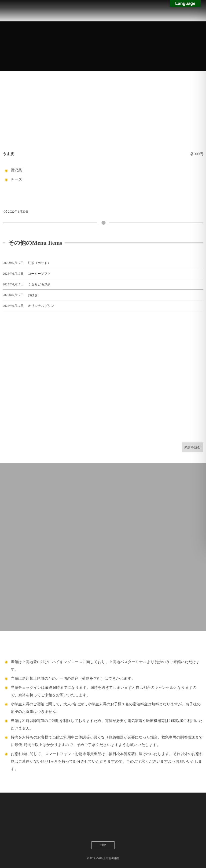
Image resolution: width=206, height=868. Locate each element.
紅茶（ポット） (39, 263)
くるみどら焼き (39, 284)
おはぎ (33, 295)
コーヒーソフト (39, 274)
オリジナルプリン (41, 306)
